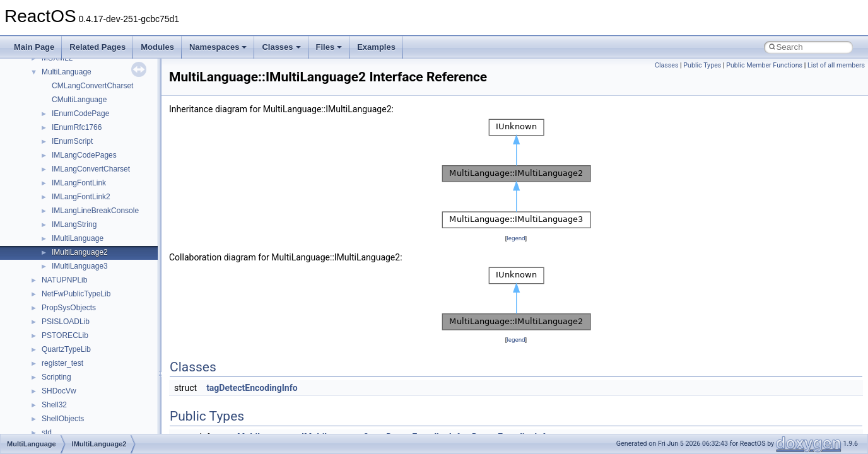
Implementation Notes (58, 235)
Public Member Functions (764, 65)
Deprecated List (48, 290)
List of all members (836, 65)
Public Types (702, 65)
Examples (376, 47)
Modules (157, 47)
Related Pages (97, 47)
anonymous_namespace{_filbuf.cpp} (103, 429)
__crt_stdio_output (73, 373)
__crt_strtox (62, 387)
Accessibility (62, 401)
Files (329, 47)
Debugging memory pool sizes (72, 151)
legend (516, 238)
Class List (48, 346)
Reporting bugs (47, 165)
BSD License (43, 248)
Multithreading (45, 207)
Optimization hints (51, 221)
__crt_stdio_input (70, 359)
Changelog (40, 96)
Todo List (37, 276)
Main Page (34, 47)
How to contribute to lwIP (63, 110)
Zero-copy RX (45, 179)
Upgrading (39, 82)
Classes (281, 47)
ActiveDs (56, 415)
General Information (55, 262)
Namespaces (218, 47)
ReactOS (27, 68)
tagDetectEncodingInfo (252, 388)
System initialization (55, 193)
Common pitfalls (49, 137)
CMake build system (56, 124)
